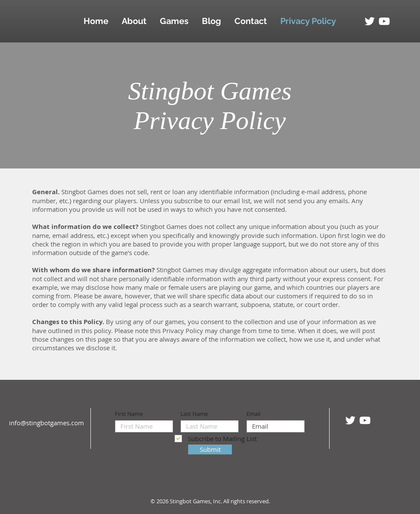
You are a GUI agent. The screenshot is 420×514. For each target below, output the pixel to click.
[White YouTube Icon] (384, 21)
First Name (129, 414)
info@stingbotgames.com (46, 423)
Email (253, 414)
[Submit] (210, 449)
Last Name (194, 414)
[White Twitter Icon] (370, 21)
